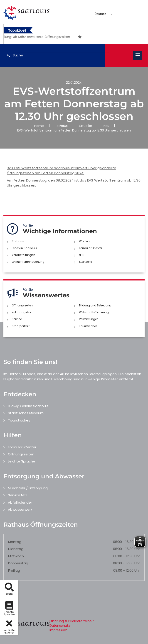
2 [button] (70, 38)
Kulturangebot (22, 312)
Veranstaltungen (23, 255)
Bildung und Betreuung (95, 305)
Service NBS (18, 495)
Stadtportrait (21, 326)
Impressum (58, 630)
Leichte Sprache (22, 461)
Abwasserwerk (20, 509)
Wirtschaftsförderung (94, 312)
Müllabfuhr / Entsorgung (28, 488)
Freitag (14, 570)
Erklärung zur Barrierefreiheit (72, 621)
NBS (106, 126)
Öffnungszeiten (22, 305)
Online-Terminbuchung (28, 262)
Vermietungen (89, 319)
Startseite (85, 262)
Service (17, 319)
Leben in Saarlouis (24, 248)
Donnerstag (18, 563)
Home (39, 126)
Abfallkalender (20, 502)
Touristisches (88, 326)
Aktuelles (86, 126)
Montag (15, 542)
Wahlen (84, 241)
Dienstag (16, 549)
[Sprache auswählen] (98, 14)
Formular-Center (91, 248)
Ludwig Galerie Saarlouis (28, 406)
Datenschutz (60, 626)
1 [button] (63, 38)
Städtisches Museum (26, 413)
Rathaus (61, 126)
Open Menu (138, 55)
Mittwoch (16, 556)
